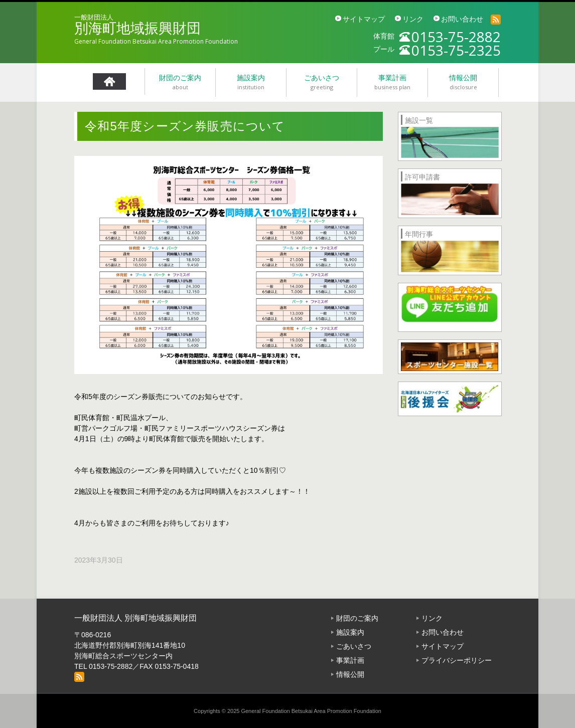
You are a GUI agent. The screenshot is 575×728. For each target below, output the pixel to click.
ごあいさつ (354, 646)
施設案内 (350, 632)
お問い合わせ (462, 19)
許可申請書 (422, 177)
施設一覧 (419, 120)
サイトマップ (364, 19)
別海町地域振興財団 (137, 28)
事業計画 (350, 660)
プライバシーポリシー (457, 660)
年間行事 (419, 234)
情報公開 (350, 674)
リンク (413, 19)
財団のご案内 (357, 618)
